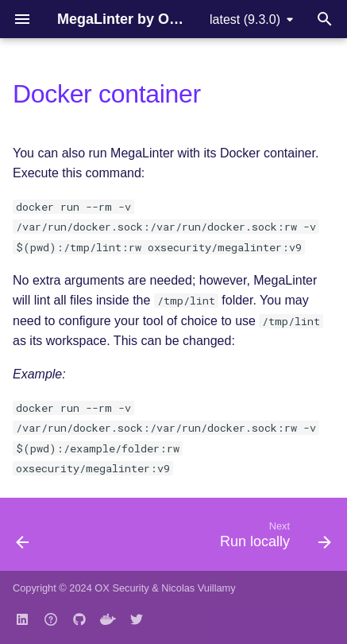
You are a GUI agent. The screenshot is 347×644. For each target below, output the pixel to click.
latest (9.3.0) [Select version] (245, 19)
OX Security (121, 588)
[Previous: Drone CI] (23, 539)
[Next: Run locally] (273, 539)
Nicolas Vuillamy (198, 588)
